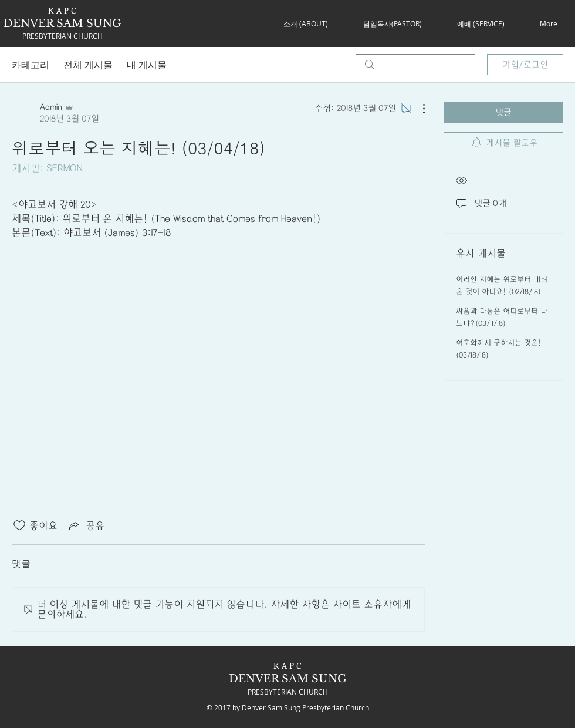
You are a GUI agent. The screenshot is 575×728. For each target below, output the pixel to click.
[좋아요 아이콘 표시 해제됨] (19, 525)
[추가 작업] (418, 109)
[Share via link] (86, 525)
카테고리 (31, 65)
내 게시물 (147, 65)
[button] (305, 23)
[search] (415, 65)
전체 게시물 (88, 65)
